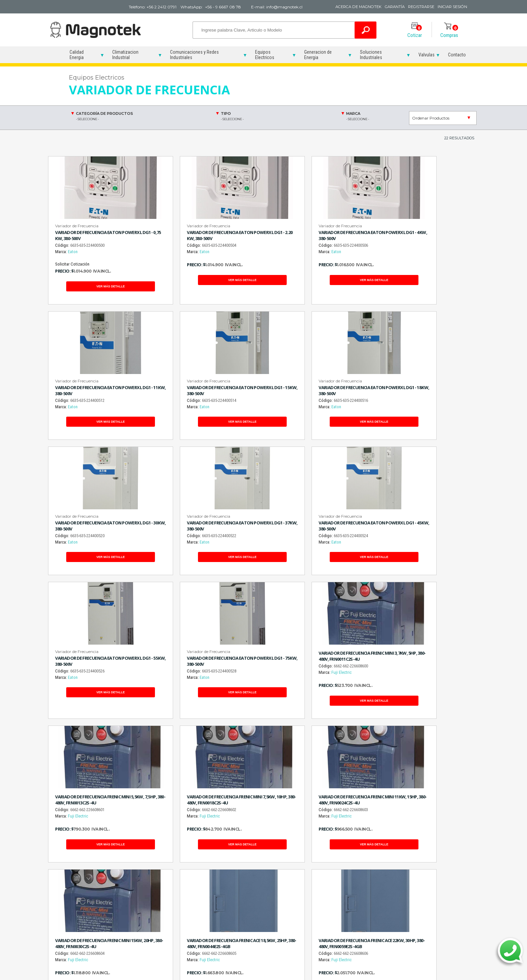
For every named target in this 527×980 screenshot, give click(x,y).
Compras (449, 32)
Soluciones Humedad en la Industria (317, 901)
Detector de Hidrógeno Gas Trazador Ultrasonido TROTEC (256, 891)
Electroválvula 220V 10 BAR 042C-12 (443, 881)
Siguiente (288, 777)
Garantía (385, 7)
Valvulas (427, 55)
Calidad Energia (77, 55)
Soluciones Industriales (371, 55)
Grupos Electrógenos (380, 870)
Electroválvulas (436, 870)
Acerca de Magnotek (344, 7)
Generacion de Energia (318, 55)
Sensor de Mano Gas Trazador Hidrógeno (254, 908)
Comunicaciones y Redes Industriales (194, 55)
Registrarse (416, 7)
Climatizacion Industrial (125, 55)
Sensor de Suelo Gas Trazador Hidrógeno (254, 922)
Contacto (457, 55)
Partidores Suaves (189, 870)
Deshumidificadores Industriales (316, 873)
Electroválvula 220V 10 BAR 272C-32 (443, 895)
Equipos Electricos (265, 55)
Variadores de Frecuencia (185, 889)
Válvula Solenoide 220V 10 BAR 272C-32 (442, 909)
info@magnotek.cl (90, 897)
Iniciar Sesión (452, 7)
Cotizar (415, 32)
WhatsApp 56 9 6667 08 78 (269, 815)
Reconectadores (187, 878)
